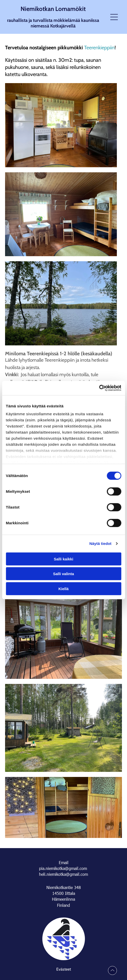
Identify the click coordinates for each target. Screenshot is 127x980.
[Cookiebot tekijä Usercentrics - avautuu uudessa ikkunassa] (99, 388)
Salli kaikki (63, 559)
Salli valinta (63, 574)
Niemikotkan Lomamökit (53, 9)
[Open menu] (114, 17)
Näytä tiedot (101, 543)
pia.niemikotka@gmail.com (63, 868)
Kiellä (63, 588)
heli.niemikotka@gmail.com (63, 874)
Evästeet (64, 969)
